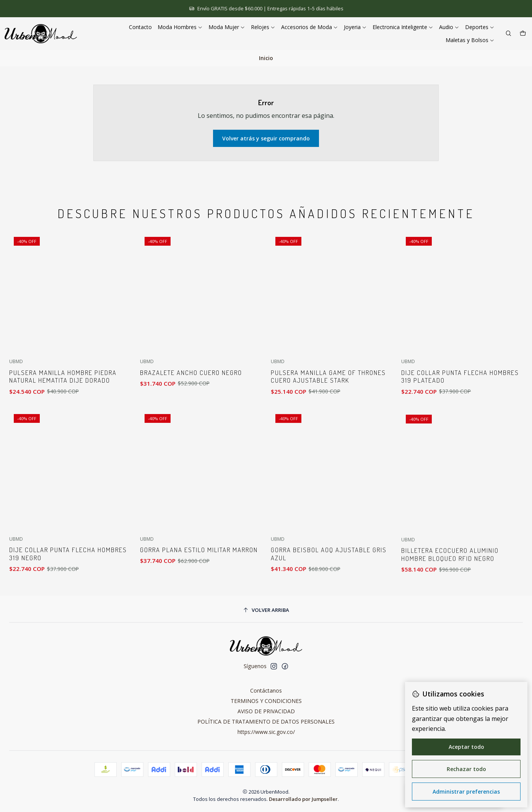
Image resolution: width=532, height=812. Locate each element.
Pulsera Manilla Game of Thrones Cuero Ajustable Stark (328, 406)
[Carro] (523, 34)
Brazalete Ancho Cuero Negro (191, 392)
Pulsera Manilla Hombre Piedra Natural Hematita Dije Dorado (63, 388)
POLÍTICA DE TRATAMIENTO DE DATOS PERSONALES (266, 722)
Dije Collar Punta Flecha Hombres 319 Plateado (460, 414)
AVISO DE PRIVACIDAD (266, 711)
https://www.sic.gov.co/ (266, 732)
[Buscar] (508, 34)
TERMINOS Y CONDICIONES (266, 701)
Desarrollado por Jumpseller (303, 799)
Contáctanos (266, 691)
